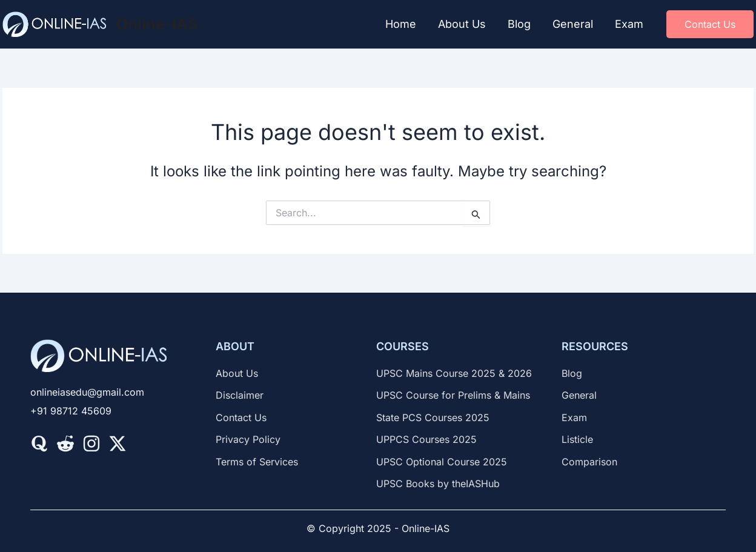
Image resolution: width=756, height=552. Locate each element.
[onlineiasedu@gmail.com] (87, 392)
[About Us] (237, 373)
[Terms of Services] (257, 462)
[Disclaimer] (240, 395)
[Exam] (574, 417)
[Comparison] (589, 462)
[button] (710, 24)
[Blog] (572, 373)
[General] (579, 395)
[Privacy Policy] (248, 439)
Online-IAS (157, 24)
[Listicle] (577, 439)
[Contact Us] (241, 417)
